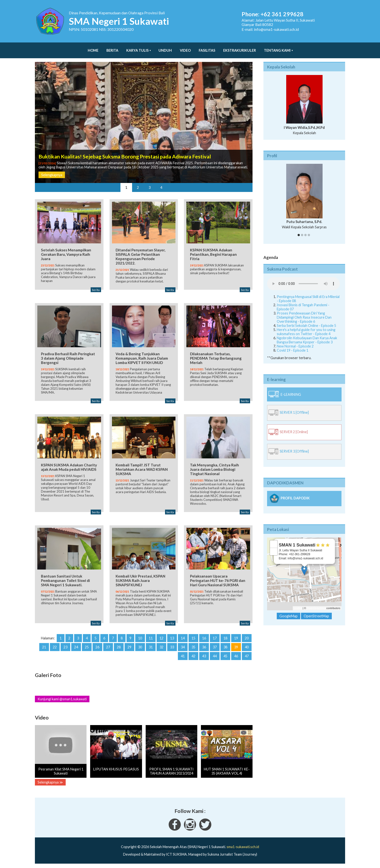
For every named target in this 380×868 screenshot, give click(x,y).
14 (183, 639)
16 (204, 639)
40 (247, 648)
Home (93, 48)
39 (236, 648)
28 (119, 648)
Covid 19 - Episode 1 (293, 345)
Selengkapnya (52, 170)
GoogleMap (289, 611)
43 (204, 657)
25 (87, 648)
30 (140, 648)
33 (172, 648)
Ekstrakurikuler (240, 48)
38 (225, 648)
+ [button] (274, 539)
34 (183, 648)
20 (247, 639)
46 (236, 657)
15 (193, 639)
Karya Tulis (137, 48)
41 (183, 657)
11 (151, 639)
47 (247, 657)
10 (140, 639)
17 (215, 639)
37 (215, 648)
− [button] (274, 547)
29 (129, 648)
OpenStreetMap (316, 603)
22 (55, 648)
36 (204, 648)
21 (44, 648)
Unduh (165, 48)
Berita (112, 48)
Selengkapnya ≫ (50, 783)
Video (185, 48)
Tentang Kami (277, 48)
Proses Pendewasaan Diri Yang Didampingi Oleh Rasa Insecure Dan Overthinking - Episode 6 (304, 312)
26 (97, 648)
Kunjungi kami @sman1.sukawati (62, 700)
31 (151, 648)
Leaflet (298, 603)
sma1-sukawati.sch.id (243, 847)
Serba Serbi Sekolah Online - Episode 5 (306, 321)
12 (161, 639)
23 (65, 648)
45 (225, 657)
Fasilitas (207, 48)
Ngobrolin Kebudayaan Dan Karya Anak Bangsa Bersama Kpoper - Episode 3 (307, 335)
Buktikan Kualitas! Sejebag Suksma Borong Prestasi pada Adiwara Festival (125, 152)
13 (172, 639)
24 (76, 648)
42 (193, 657)
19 (236, 639)
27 (108, 648)
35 (193, 648)
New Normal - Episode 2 (295, 341)
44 (215, 657)
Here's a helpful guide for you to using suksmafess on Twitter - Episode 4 (306, 327)
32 (161, 648)
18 (225, 639)
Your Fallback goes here (303, 279)
